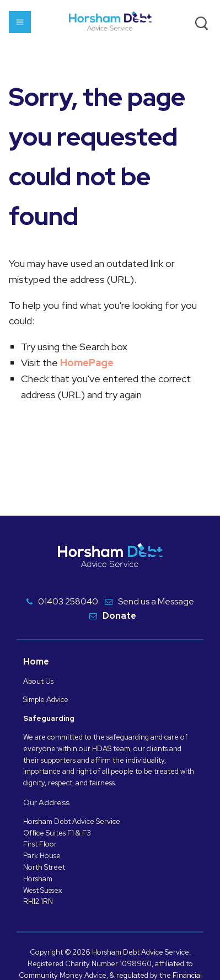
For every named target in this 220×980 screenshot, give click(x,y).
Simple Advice (46, 700)
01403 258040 (68, 601)
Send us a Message (156, 601)
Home (36, 662)
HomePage (87, 363)
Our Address (46, 802)
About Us (38, 681)
